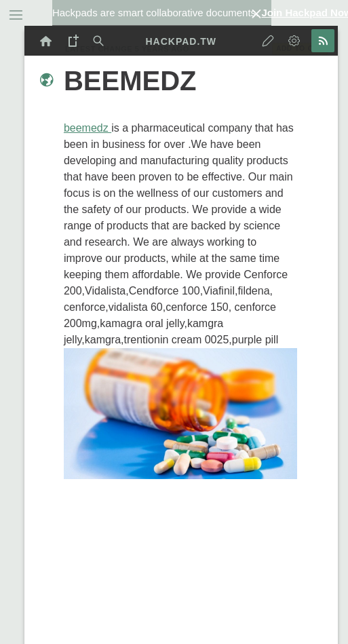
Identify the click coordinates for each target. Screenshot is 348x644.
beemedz (88, 128)
